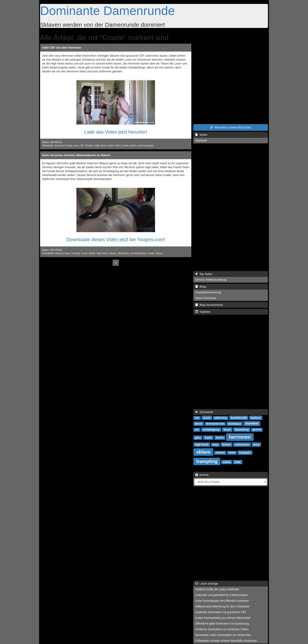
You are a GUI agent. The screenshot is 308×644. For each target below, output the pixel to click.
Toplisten (203, 312)
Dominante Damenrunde (107, 11)
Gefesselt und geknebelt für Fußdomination (222, 595)
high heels (202, 444)
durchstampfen (138, 253)
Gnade (125, 146)
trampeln (245, 452)
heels (208, 437)
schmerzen (242, 444)
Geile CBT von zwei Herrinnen (62, 48)
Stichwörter (204, 412)
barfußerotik (239, 418)
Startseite (201, 140)
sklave (203, 452)
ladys (215, 445)
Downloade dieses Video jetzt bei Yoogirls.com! (116, 239)
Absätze (89, 146)
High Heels (101, 146)
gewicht (257, 430)
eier (197, 430)
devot (198, 423)
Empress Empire (64, 146)
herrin (220, 437)
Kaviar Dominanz (206, 298)
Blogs (201, 287)
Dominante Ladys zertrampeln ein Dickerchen (223, 635)
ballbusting (221, 418)
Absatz (113, 253)
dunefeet (252, 423)
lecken (133, 146)
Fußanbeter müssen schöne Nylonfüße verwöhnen (226, 641)
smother (220, 453)
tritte (238, 462)
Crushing (75, 253)
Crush (84, 253)
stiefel (232, 453)
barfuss (256, 418)
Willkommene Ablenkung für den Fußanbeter (222, 606)
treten (111, 146)
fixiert (118, 146)
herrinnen (240, 437)
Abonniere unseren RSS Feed (231, 127)
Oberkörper (123, 253)
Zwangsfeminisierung (208, 292)
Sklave (159, 253)
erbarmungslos (146, 146)
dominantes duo (215, 424)
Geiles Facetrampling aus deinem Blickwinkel (223, 618)
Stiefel (92, 253)
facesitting (242, 429)
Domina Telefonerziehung (211, 280)
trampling (207, 461)
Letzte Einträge (207, 584)
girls (198, 437)
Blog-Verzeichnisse (209, 305)
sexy (76, 146)
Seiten (201, 135)
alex (197, 418)
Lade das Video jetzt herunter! (116, 132)
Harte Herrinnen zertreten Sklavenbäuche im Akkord (76, 155)
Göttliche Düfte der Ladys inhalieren (217, 589)
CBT (82, 146)
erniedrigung (211, 429)
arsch (207, 418)
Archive (202, 475)
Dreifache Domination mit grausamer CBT (221, 612)
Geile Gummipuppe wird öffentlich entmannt (222, 601)
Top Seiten (204, 274)
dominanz (234, 423)
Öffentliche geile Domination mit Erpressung (222, 624)
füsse (227, 429)
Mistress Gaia (62, 253)
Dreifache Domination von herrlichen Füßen (222, 629)
